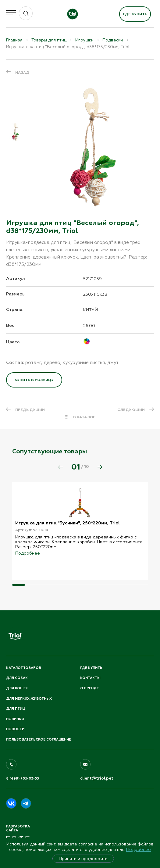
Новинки (15, 719)
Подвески (113, 40)
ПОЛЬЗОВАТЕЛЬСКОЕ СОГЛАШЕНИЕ (39, 739)
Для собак (17, 678)
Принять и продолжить (83, 859)
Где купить (135, 14)
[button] (100, 467)
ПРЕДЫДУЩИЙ (30, 410)
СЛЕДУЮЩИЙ (131, 410)
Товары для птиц (49, 40)
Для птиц (16, 709)
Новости (15, 729)
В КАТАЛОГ (84, 417)
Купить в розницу (34, 380)
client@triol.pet (97, 778)
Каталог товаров (24, 668)
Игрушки (84, 40)
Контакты (90, 678)
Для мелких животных (29, 699)
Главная (14, 40)
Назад (22, 73)
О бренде (89, 688)
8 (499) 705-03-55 (23, 779)
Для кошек (17, 688)
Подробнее (139, 849)
